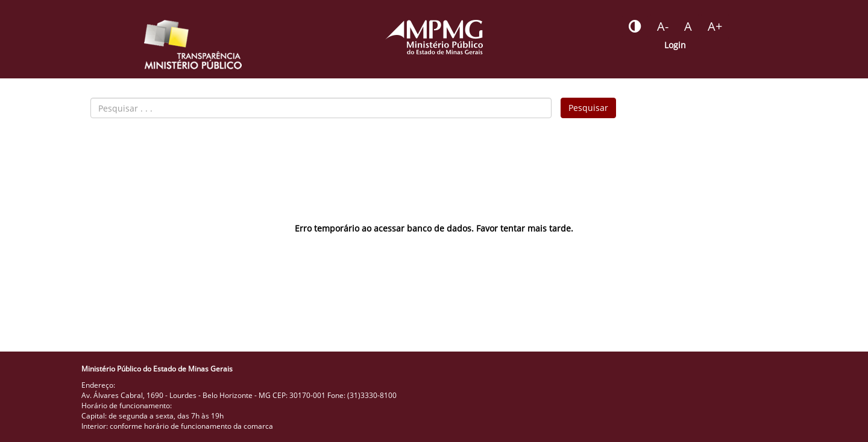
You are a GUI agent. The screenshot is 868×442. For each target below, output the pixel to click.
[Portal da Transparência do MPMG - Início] (193, 45)
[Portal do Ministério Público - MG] (434, 37)
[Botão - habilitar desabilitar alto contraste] (635, 27)
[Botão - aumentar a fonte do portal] (715, 27)
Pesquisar (588, 108)
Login (675, 45)
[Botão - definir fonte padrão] (688, 27)
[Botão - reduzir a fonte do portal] (663, 27)
